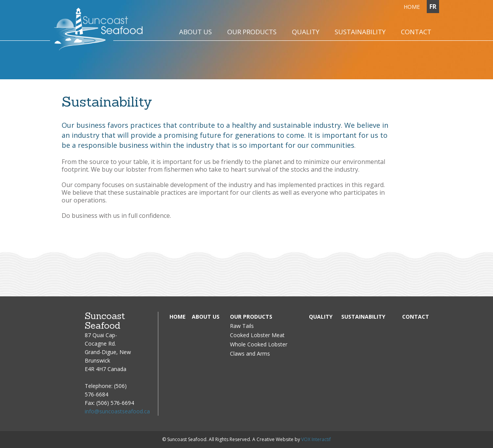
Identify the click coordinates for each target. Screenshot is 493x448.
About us (206, 317)
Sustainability (363, 317)
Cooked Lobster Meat (257, 335)
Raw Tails (242, 326)
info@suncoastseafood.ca (117, 411)
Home (178, 317)
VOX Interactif (316, 439)
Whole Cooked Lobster (259, 344)
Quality (321, 317)
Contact (416, 317)
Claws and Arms (250, 354)
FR (433, 7)
